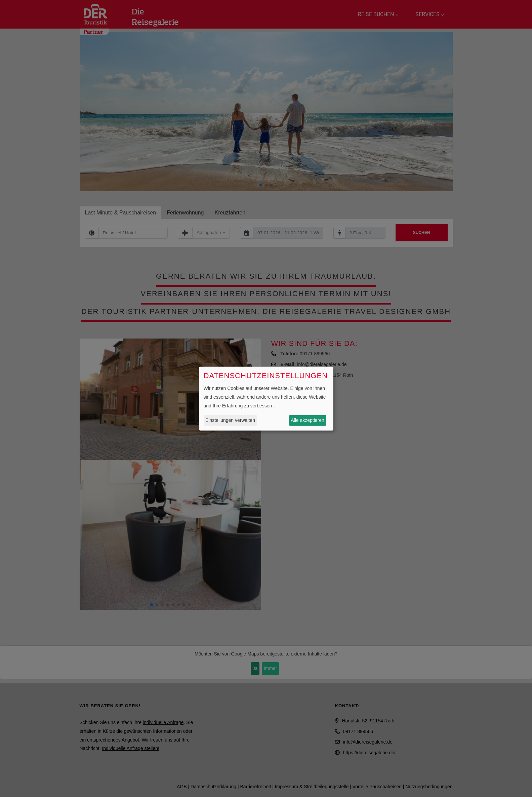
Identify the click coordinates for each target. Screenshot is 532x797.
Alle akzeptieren (308, 420)
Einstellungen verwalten (230, 420)
